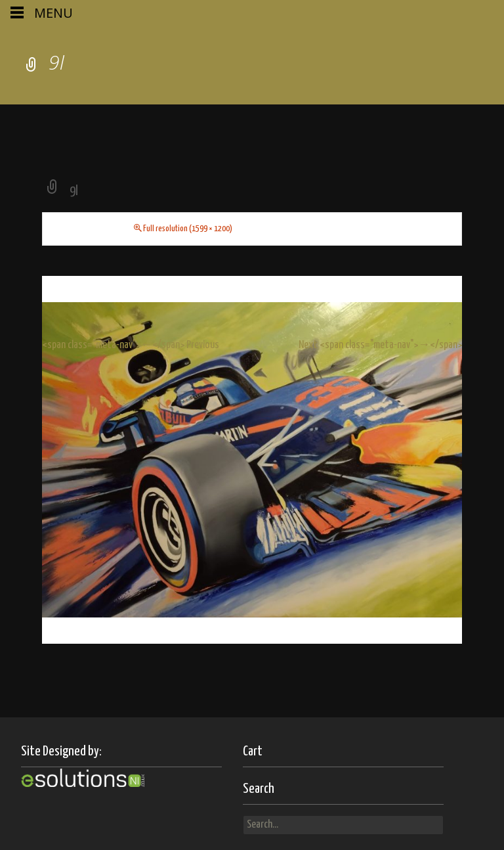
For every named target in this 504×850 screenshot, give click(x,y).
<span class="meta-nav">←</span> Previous (131, 345)
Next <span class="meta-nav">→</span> (380, 345)
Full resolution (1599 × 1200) (188, 229)
